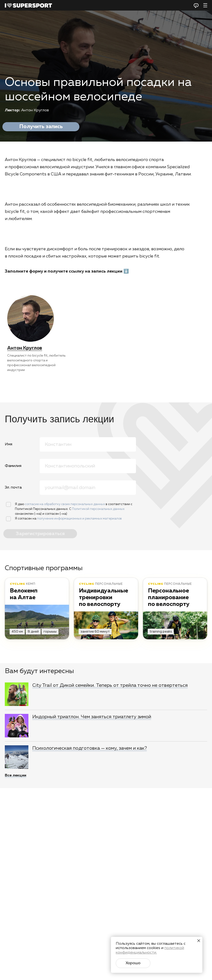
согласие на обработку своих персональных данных (65, 504)
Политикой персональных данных (98, 509)
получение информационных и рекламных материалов (79, 519)
